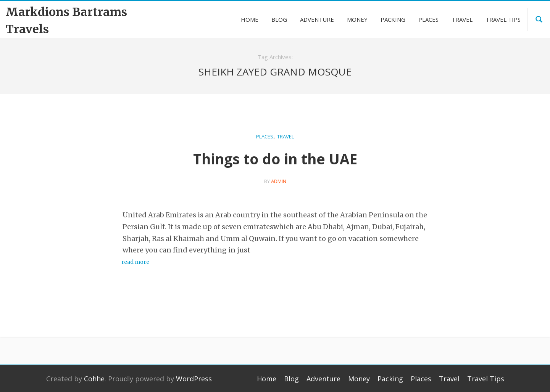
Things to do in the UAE (275, 159)
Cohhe (94, 379)
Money (359, 379)
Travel (285, 137)
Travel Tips (486, 379)
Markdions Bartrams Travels (66, 20)
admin (279, 181)
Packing (390, 379)
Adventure (323, 379)
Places (265, 137)
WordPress (194, 379)
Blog (291, 379)
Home (267, 379)
